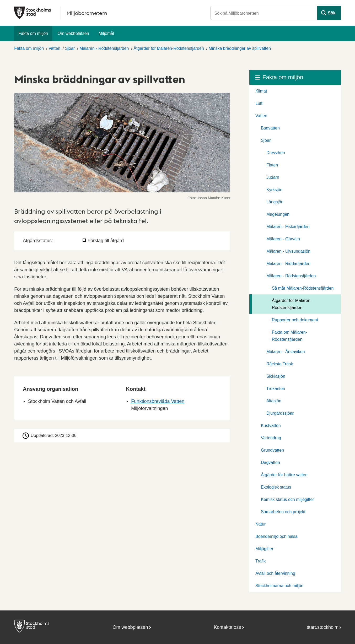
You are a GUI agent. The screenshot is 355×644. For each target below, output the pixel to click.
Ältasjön (274, 401)
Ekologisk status (276, 487)
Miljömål (106, 33)
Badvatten (270, 128)
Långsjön (275, 202)
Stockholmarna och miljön (279, 586)
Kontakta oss (227, 627)
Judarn (273, 177)
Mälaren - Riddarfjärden (288, 264)
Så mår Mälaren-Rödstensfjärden (303, 288)
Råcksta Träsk (280, 364)
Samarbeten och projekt (283, 512)
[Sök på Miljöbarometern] (264, 13)
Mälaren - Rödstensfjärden (104, 48)
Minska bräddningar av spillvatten (240, 48)
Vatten (54, 48)
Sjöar (70, 48)
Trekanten (276, 389)
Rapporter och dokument (295, 320)
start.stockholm (323, 627)
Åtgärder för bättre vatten (284, 475)
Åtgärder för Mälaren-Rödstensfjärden (169, 48)
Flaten (272, 165)
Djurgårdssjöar (280, 413)
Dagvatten (270, 462)
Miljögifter (264, 549)
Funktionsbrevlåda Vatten (158, 401)
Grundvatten (272, 450)
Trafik (260, 561)
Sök (332, 13)
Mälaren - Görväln (283, 239)
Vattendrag (271, 438)
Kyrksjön (274, 190)
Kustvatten (271, 426)
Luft (259, 103)
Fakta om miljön (33, 33)
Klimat (261, 91)
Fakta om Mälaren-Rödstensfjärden (289, 336)
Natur (260, 524)
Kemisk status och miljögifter (287, 499)
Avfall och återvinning (275, 573)
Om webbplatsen (73, 33)
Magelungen (278, 214)
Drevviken (276, 153)
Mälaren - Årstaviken (286, 352)
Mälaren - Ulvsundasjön (288, 251)
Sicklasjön (276, 376)
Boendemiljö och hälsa (276, 536)
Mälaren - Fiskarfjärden (288, 227)
